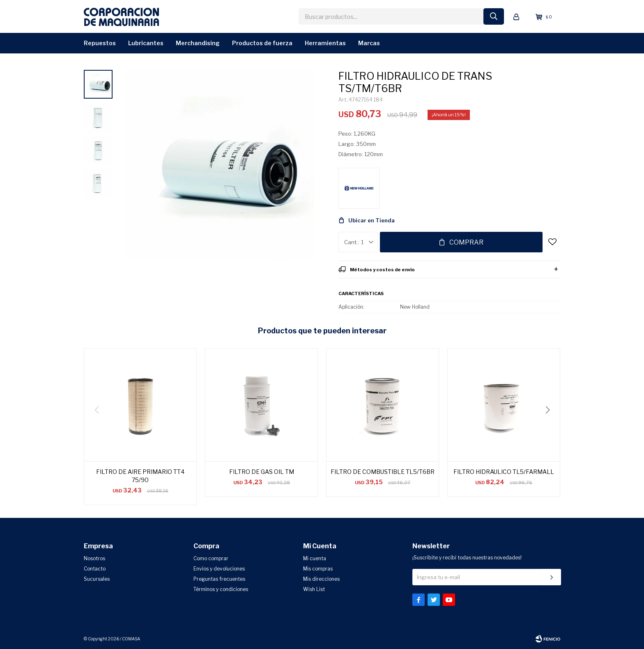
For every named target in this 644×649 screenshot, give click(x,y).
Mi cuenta (315, 558)
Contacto (95, 569)
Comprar (466, 242)
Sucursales (97, 579)
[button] (551, 427)
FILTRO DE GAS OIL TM (262, 472)
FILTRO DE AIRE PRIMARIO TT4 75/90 (140, 476)
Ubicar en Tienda (371, 220)
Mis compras (318, 569)
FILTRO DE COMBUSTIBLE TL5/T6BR (383, 472)
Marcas (369, 43)
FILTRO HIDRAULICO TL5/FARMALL (504, 472)
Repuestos (100, 43)
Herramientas (325, 43)
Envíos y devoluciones (219, 569)
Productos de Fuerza (262, 43)
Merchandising (198, 43)
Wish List (314, 589)
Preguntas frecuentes (219, 579)
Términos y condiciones (221, 589)
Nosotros (94, 558)
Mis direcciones (321, 579)
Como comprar (211, 558)
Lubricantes (146, 43)
